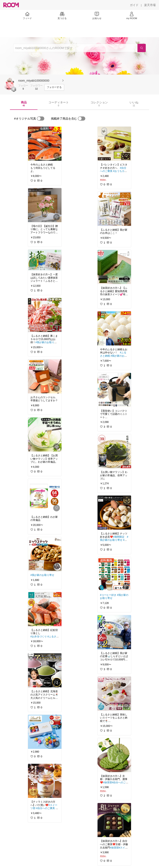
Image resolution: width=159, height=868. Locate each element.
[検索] (142, 48)
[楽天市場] (150, 5)
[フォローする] (54, 87)
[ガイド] (134, 5)
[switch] (41, 119)
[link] (45, 144)
